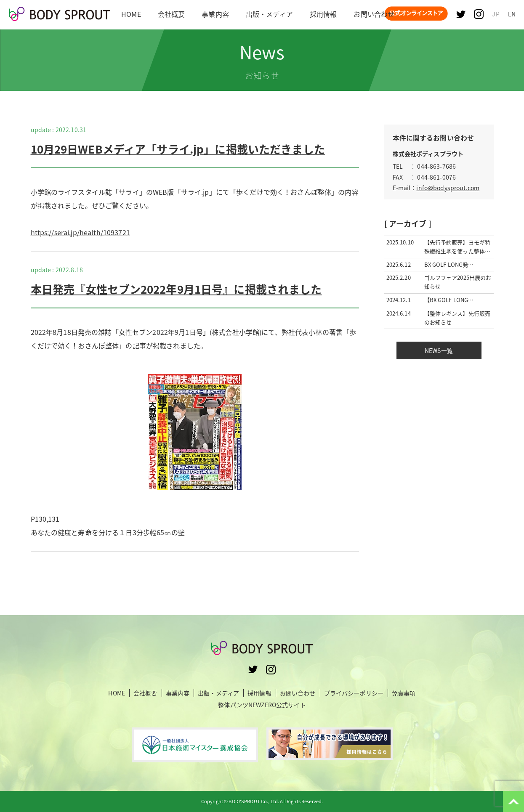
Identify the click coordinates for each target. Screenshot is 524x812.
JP (496, 14)
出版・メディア (218, 693)
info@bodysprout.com (448, 188)
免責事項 (404, 693)
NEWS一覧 (439, 350)
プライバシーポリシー (354, 693)
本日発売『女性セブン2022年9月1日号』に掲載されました (176, 289)
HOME (117, 693)
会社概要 (145, 693)
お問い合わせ (298, 693)
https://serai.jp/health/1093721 (80, 232)
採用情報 (259, 693)
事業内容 (178, 693)
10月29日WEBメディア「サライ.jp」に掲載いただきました (178, 149)
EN (512, 14)
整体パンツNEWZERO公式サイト (262, 705)
